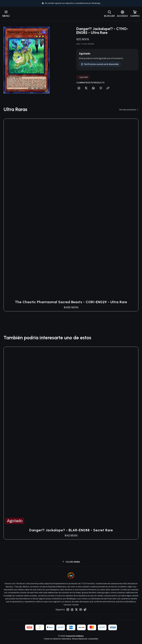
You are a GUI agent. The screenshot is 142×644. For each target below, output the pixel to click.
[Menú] (6, 14)
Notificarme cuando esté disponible (100, 55)
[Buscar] (109, 14)
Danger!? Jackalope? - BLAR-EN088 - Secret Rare (71, 530)
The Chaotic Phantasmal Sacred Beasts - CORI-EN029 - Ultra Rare (71, 302)
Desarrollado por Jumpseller (85, 639)
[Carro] (135, 14)
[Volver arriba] (71, 562)
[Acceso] (122, 14)
